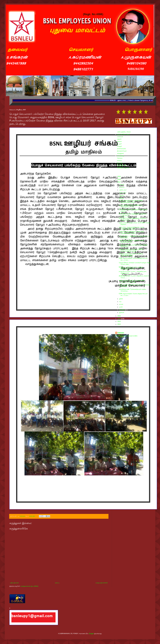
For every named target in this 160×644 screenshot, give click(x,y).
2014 (119, 321)
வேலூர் (119, 146)
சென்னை (120, 137)
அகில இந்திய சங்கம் (124, 132)
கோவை (120, 158)
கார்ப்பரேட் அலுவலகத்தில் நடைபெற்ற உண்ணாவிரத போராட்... (131, 228)
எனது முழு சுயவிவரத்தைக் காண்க (126, 336)
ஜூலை (122, 198)
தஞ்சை (119, 141)
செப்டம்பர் (123, 193)
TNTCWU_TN (121, 165)
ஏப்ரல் (121, 304)
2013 (119, 324)
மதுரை (119, 139)
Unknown (121, 333)
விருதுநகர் (120, 153)
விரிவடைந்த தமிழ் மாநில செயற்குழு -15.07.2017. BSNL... (131, 255)
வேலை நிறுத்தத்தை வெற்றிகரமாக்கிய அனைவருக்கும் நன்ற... (131, 201)
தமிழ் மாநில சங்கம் (123, 134)
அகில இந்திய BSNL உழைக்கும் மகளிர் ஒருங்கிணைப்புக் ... (131, 241)
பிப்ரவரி (122, 310)
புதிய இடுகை (14, 583)
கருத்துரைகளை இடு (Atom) (29, 586)
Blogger (91, 634)
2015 (119, 319)
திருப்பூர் (120, 163)
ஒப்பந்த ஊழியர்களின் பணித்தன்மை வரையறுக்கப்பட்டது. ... (131, 206)
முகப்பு (57, 583)
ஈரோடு (119, 161)
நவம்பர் (122, 187)
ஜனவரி (122, 312)
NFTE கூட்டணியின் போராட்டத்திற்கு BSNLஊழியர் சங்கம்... (131, 268)
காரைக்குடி (121, 156)
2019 (119, 177)
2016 (119, 316)
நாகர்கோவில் (121, 149)
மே (120, 302)
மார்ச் (121, 307)
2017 (119, 182)
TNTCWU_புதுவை (123, 168)
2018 (119, 179)
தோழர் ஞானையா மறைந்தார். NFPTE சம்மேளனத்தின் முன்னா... (131, 250)
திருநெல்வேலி (122, 151)
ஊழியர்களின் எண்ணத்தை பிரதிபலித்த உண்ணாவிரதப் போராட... (131, 232)
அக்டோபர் (123, 190)
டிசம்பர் (122, 185)
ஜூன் (121, 299)
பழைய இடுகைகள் (102, 583)
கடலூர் (119, 144)
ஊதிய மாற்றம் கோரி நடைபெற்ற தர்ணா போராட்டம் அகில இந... (132, 281)
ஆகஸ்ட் (122, 195)
